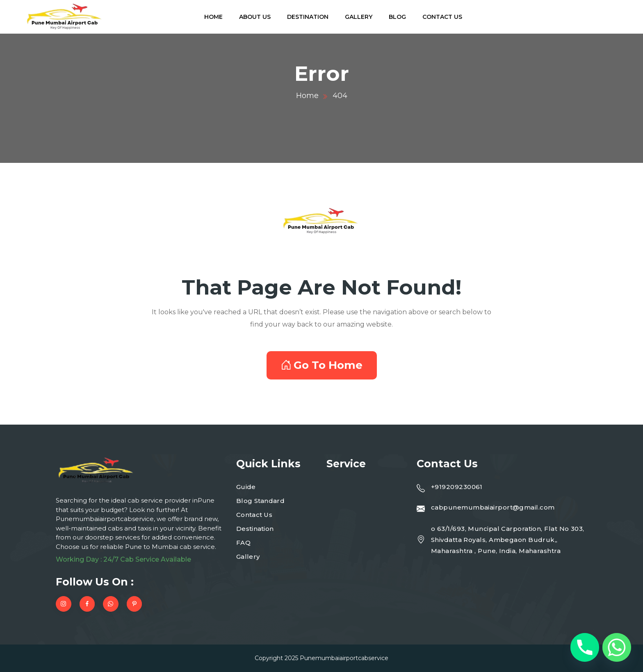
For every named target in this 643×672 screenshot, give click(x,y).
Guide (246, 487)
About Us (255, 17)
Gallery (359, 17)
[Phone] (585, 647)
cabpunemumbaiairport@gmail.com (493, 507)
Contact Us (442, 17)
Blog (397, 17)
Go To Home (322, 365)
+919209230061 (457, 487)
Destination (308, 17)
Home (213, 17)
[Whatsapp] (617, 647)
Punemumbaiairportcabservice (344, 658)
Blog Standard (260, 501)
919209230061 (572, 22)
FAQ (243, 543)
